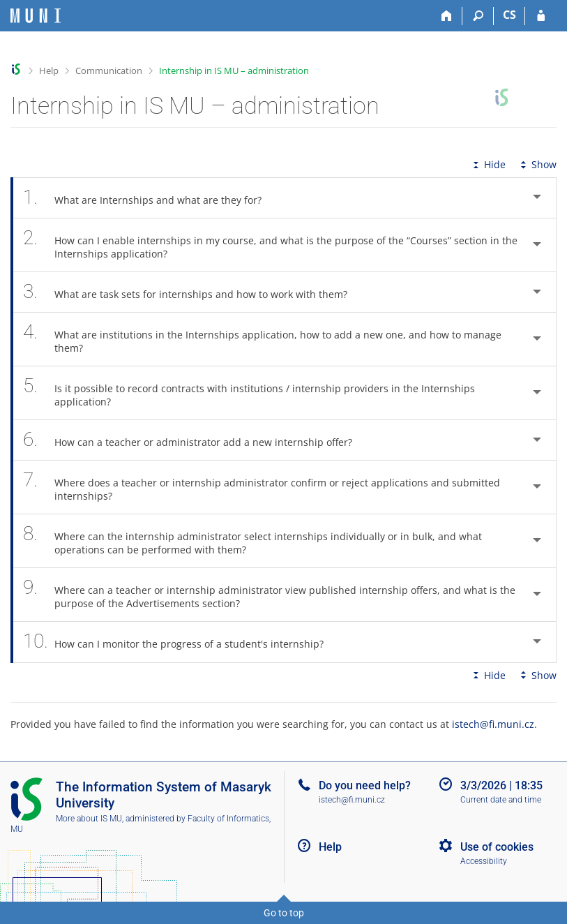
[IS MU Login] (541, 16)
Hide (488, 164)
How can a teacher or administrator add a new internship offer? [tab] (195, 440)
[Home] (447, 16)
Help (49, 70)
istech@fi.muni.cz (493, 724)
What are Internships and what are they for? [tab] (150, 198)
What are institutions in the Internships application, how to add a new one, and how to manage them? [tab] (262, 339)
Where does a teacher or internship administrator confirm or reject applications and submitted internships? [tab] (262, 487)
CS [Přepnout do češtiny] (509, 15)
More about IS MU (89, 819)
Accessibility (484, 861)
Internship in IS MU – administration (234, 70)
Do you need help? (365, 785)
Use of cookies (497, 847)
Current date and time (501, 800)
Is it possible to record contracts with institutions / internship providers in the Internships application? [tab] (249, 393)
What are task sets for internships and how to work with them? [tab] (193, 292)
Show (537, 164)
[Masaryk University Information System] (36, 16)
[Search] (478, 16)
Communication (109, 70)
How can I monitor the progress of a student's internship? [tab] (181, 642)
